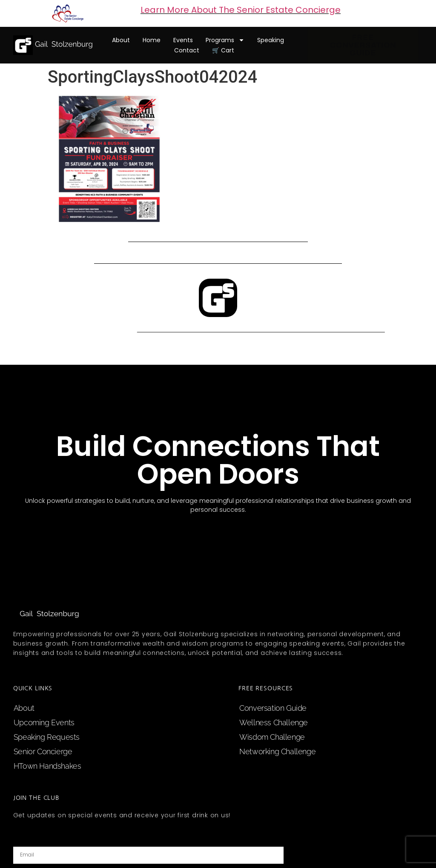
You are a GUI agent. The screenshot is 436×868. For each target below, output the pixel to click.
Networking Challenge (277, 751)
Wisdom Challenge (272, 737)
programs (225, 40)
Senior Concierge (43, 751)
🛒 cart (223, 50)
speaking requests (47, 737)
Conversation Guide (273, 708)
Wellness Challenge (274, 722)
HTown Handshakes (47, 766)
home (152, 40)
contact (187, 50)
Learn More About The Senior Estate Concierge (241, 10)
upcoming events (44, 722)
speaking (271, 40)
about (121, 40)
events (183, 40)
